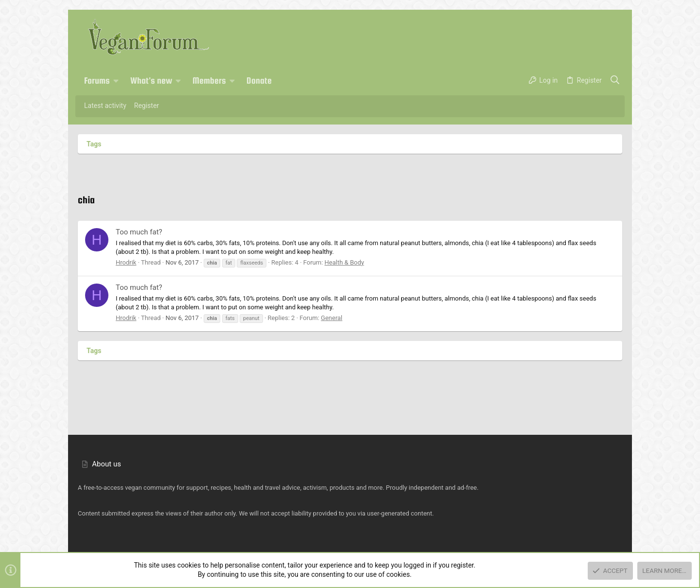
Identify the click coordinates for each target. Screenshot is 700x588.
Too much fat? (139, 232)
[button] (116, 81)
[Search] (615, 81)
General (332, 318)
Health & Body (344, 262)
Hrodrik (126, 262)
